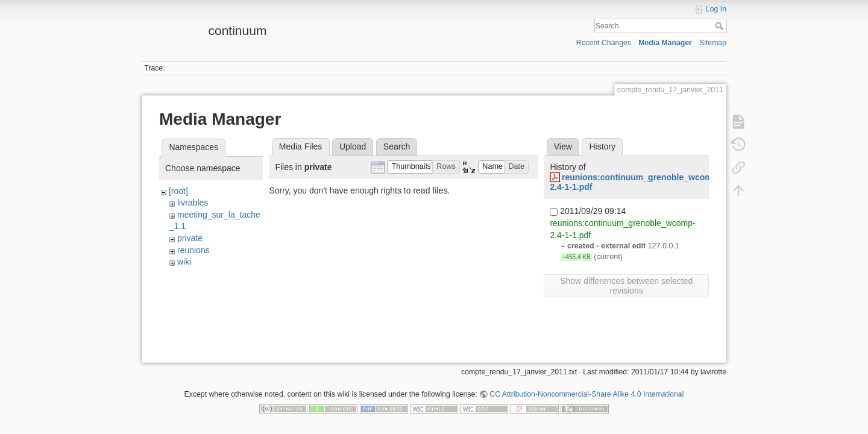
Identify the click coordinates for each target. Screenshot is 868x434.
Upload (353, 146)
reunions (193, 250)
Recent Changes (604, 43)
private (190, 238)
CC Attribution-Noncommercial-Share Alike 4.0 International (587, 394)
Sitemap (713, 43)
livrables (193, 203)
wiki (184, 262)
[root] (178, 191)
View (563, 146)
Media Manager (665, 43)
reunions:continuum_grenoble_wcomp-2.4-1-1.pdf (635, 182)
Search (721, 26)
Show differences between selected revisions (626, 286)
